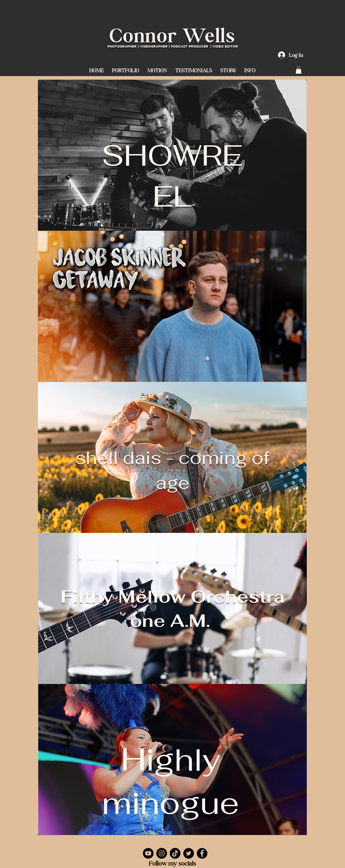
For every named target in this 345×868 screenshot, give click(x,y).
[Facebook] (202, 853)
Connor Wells (172, 35)
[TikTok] (175, 853)
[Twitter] (189, 853)
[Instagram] (162, 853)
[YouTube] (148, 853)
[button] (157, 70)
